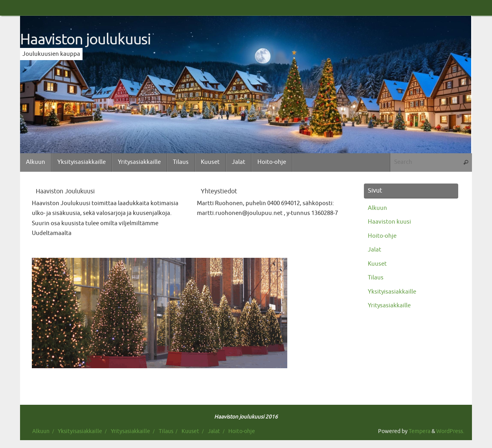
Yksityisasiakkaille (392, 292)
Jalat (375, 250)
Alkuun (377, 208)
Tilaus (376, 278)
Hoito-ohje (382, 236)
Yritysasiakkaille (389, 306)
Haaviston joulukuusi (85, 40)
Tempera (419, 431)
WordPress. (450, 431)
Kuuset (377, 264)
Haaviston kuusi (389, 222)
